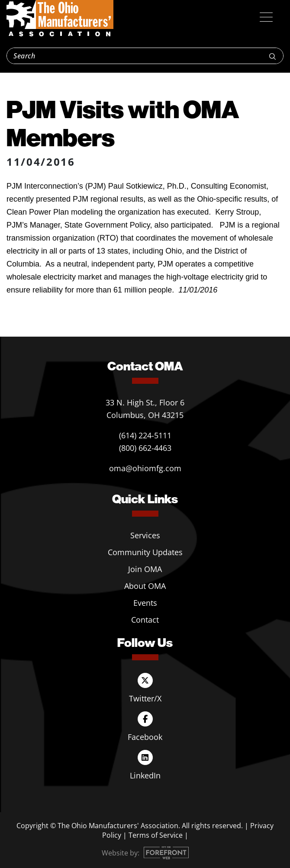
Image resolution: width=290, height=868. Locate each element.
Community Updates (145, 552)
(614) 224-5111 (145, 435)
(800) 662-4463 (145, 448)
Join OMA (145, 569)
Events (145, 603)
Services (145, 535)
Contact (145, 620)
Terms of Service (156, 835)
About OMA (145, 586)
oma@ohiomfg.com (145, 468)
